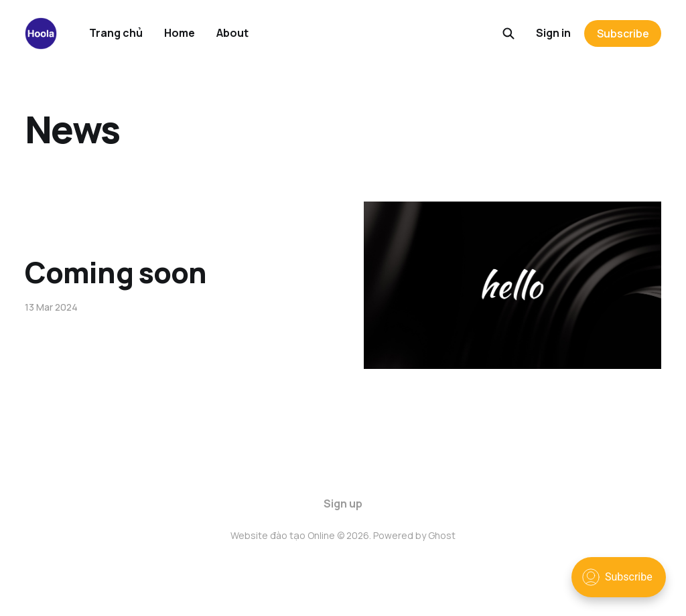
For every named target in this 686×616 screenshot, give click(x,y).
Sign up (343, 504)
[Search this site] (508, 33)
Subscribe (623, 33)
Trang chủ (116, 33)
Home (180, 33)
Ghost (442, 535)
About (232, 33)
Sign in (553, 33)
